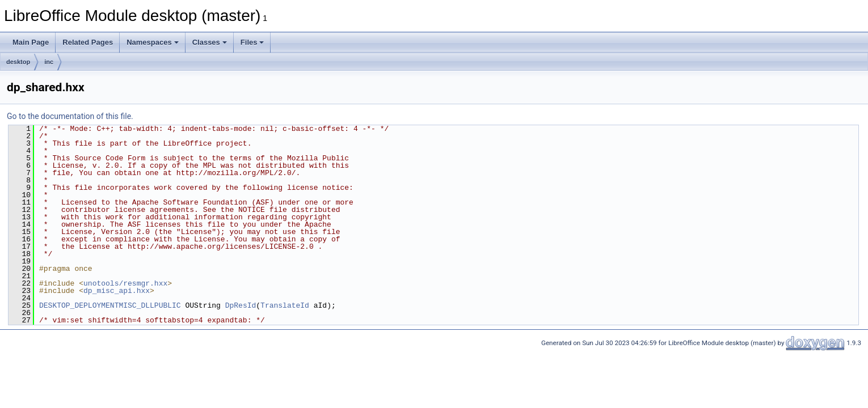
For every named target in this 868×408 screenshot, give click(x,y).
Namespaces (153, 42)
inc (49, 62)
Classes (210, 42)
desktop (18, 62)
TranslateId (285, 305)
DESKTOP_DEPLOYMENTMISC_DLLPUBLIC (110, 305)
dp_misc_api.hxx (117, 291)
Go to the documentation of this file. (70, 116)
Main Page (31, 42)
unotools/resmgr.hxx (125, 283)
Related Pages (88, 42)
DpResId (241, 305)
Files (252, 42)
